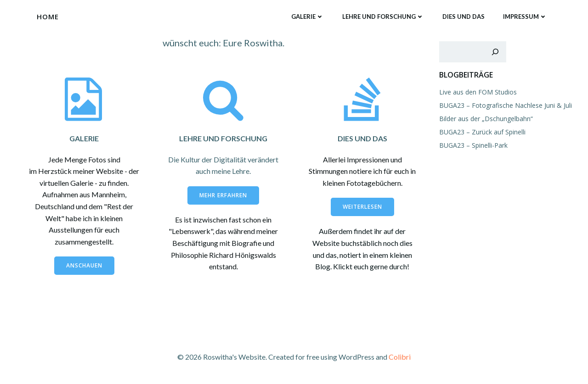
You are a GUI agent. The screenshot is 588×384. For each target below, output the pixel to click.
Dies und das (464, 17)
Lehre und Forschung (383, 17)
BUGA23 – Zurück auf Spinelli (482, 132)
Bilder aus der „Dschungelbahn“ (486, 119)
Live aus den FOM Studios (478, 92)
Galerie (308, 17)
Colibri (400, 357)
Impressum (525, 17)
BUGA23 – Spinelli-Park (473, 145)
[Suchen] (495, 52)
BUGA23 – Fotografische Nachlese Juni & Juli (506, 105)
